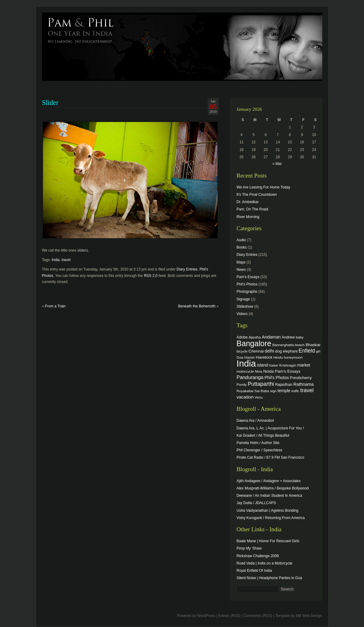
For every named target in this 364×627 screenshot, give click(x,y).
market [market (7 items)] (304, 365)
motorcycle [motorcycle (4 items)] (245, 371)
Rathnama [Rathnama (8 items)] (304, 384)
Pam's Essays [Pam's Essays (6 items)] (288, 371)
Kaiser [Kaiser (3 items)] (274, 365)
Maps (241, 262)
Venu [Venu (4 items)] (259, 397)
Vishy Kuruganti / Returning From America (271, 518)
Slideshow (245, 306)
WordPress (206, 616)
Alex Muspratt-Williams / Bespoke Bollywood (273, 488)
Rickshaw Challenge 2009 (258, 556)
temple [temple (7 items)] (284, 391)
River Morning (248, 217)
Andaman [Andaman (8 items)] (271, 337)
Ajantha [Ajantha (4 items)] (255, 337)
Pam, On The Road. (253, 209)
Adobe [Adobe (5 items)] (242, 337)
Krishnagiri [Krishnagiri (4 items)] (288, 365)
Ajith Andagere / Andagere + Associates (269, 481)
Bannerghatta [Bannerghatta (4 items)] (283, 345)
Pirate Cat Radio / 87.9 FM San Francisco (270, 457)
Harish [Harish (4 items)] (249, 357)
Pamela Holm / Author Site (258, 443)
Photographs (247, 292)
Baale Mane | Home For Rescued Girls (268, 541)
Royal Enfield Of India (254, 571)
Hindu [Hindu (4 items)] (278, 357)
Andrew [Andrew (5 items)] (288, 337)
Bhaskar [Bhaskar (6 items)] (313, 345)
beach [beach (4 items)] (300, 345)
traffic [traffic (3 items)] (295, 391)
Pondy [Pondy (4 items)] (242, 384)
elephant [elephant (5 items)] (290, 351)
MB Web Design (309, 616)
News (241, 270)
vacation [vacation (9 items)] (245, 397)
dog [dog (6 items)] (278, 351)
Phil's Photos (247, 284)
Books (242, 247)
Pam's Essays (248, 277)
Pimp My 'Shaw (249, 548)
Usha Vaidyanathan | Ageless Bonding (268, 511)
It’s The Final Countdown (257, 195)
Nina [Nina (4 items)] (259, 371)
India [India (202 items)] (246, 363)
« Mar (277, 164)
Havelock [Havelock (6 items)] (264, 357)
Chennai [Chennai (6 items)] (256, 351)
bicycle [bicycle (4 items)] (242, 351)
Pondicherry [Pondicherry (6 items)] (301, 378)
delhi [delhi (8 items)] (269, 351)
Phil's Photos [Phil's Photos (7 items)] (277, 378)
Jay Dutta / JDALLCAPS (256, 503)
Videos (242, 314)
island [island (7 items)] (262, 365)
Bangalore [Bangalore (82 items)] (254, 343)
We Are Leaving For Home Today (263, 187)
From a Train (55, 306)
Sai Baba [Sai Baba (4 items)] (262, 391)
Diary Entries (187, 269)
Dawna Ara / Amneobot (255, 421)
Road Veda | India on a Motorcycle (265, 563)
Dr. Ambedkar (248, 202)
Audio (241, 240)
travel (66, 260)
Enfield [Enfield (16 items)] (307, 351)
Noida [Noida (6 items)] (269, 371)
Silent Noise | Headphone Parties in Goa (269, 578)
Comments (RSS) (258, 616)
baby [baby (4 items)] (300, 337)
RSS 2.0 (151, 276)
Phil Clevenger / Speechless (260, 450)
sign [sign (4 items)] (273, 391)
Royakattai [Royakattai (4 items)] (245, 391)
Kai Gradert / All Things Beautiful (263, 435)
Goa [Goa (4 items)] (240, 357)
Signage (243, 299)
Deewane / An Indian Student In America (269, 496)
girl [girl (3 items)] (318, 351)
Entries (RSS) (229, 616)
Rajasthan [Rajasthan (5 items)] (284, 385)
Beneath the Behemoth (197, 306)
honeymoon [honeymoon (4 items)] (293, 357)
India (56, 260)
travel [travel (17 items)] (307, 390)
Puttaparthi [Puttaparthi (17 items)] (261, 384)
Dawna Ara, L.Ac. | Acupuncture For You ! (270, 428)
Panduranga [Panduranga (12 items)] (250, 377)
